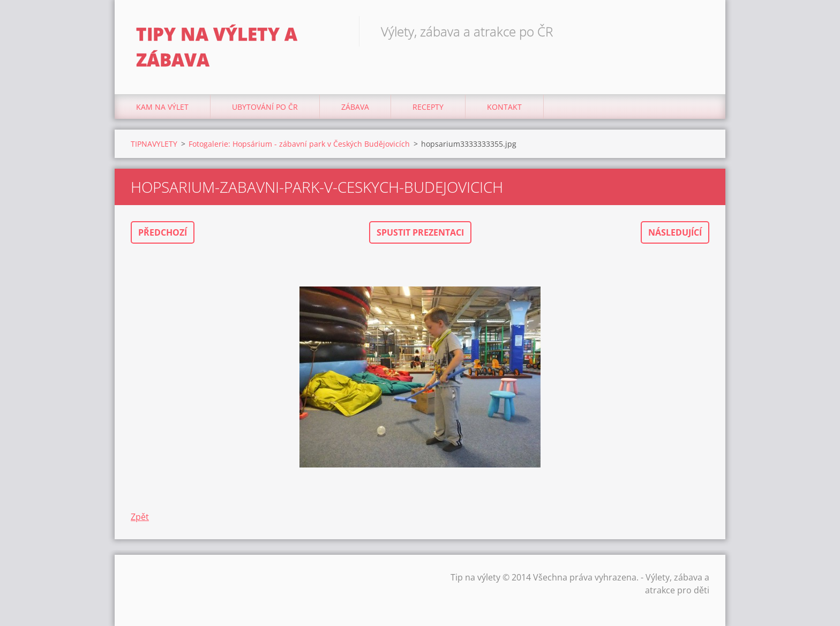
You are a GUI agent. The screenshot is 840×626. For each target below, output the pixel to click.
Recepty (428, 107)
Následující (675, 232)
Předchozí (163, 232)
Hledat (697, 31)
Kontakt (504, 107)
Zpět (140, 517)
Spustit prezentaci (420, 232)
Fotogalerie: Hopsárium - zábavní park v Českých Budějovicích (299, 144)
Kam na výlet (162, 107)
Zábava (355, 107)
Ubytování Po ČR (265, 107)
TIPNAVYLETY (154, 144)
